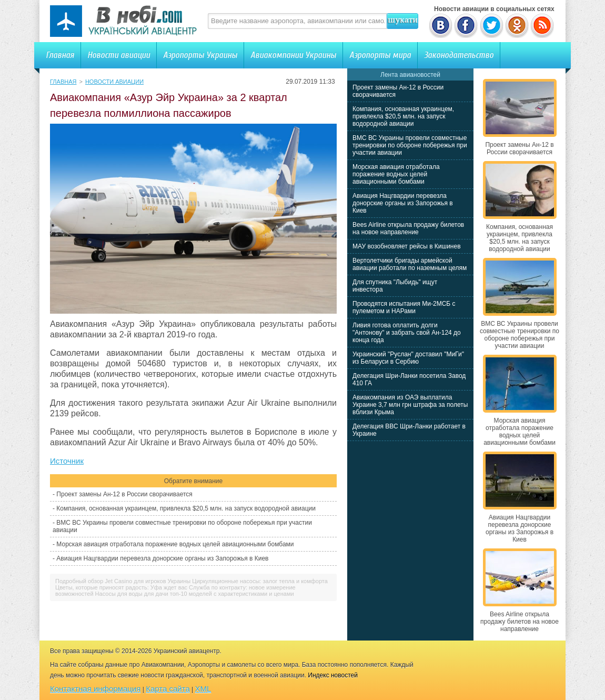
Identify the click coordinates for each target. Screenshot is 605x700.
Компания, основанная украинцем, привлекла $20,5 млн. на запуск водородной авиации (186, 508)
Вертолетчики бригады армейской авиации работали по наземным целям (410, 264)
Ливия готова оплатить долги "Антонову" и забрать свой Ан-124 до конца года (407, 333)
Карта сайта (168, 689)
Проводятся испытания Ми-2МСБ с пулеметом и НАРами (404, 307)
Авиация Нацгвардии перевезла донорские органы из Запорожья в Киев (162, 558)
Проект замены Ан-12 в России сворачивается (124, 494)
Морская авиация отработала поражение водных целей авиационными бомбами (175, 544)
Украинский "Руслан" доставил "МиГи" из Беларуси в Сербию (408, 358)
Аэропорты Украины (200, 55)
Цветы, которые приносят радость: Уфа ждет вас (121, 587)
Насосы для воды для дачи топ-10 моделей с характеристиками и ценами (195, 594)
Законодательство (459, 55)
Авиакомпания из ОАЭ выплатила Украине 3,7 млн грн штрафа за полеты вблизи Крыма (410, 405)
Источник (67, 461)
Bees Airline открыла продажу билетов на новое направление (408, 228)
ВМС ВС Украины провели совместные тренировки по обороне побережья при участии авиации (410, 145)
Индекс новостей (333, 675)
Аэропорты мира (380, 55)
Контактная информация (95, 689)
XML (203, 689)
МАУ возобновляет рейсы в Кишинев (407, 246)
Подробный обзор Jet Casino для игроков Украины (123, 581)
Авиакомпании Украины (293, 55)
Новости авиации (119, 55)
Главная (60, 55)
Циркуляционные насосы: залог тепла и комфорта (260, 581)
